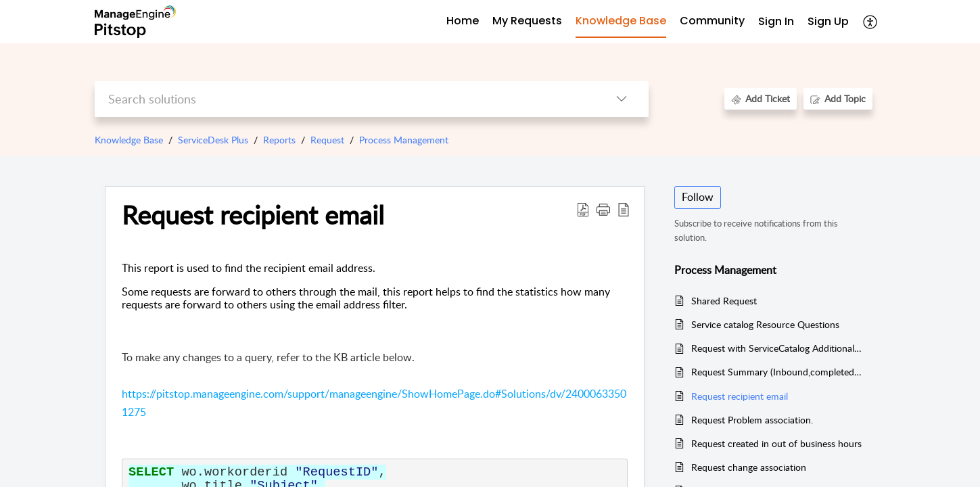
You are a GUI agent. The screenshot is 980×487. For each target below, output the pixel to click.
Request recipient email (740, 396)
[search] (345, 99)
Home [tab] (463, 21)
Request (327, 140)
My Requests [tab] (527, 21)
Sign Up (828, 21)
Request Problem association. (752, 420)
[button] (871, 22)
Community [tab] (712, 21)
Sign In (776, 21)
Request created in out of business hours (776, 443)
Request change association (749, 467)
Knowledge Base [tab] (621, 21)
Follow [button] (698, 197)
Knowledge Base (129, 140)
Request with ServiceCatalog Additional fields (777, 348)
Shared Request (724, 301)
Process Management (404, 140)
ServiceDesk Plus (213, 140)
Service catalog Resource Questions (765, 324)
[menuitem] (776, 22)
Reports (279, 140)
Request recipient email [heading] (253, 215)
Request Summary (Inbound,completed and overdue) (777, 372)
